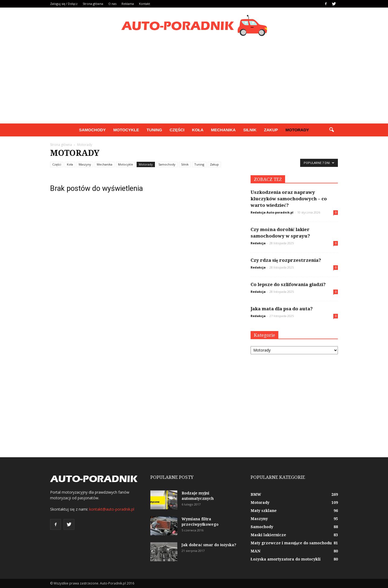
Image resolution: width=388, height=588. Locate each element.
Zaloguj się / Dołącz (64, 4)
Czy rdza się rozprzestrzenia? (286, 260)
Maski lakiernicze (268, 535)
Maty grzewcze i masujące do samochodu (291, 543)
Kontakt (145, 4)
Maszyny (85, 164)
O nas (112, 4)
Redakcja (258, 243)
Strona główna (93, 4)
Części (177, 130)
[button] (331, 130)
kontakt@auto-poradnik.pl (112, 509)
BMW (256, 494)
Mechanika (223, 130)
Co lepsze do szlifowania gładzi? (288, 284)
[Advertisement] (194, 83)
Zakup (271, 130)
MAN (255, 551)
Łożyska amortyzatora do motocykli (286, 559)
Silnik (250, 130)
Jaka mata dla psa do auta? (282, 309)
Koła (198, 130)
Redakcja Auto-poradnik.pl (272, 212)
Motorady (297, 130)
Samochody (92, 130)
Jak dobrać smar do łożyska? (209, 545)
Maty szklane (264, 511)
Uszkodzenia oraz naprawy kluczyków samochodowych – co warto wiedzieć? (289, 199)
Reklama (128, 4)
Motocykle (126, 130)
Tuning (154, 130)
